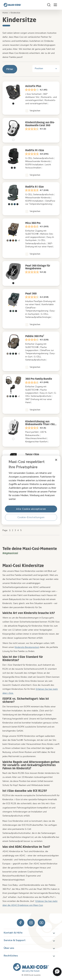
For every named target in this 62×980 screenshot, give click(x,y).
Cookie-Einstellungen (31, 517)
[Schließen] (56, 460)
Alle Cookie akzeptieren (31, 509)
